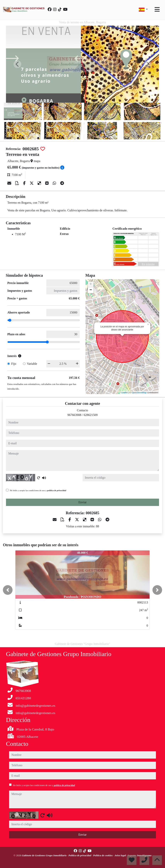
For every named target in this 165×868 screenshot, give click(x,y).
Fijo (14, 364)
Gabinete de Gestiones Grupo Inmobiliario (44, 855)
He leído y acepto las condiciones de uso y (38, 490)
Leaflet (125, 392)
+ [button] (91, 284)
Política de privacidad (80, 855)
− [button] (91, 290)
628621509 (91, 415)
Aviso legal (120, 855)
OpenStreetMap (139, 392)
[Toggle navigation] (157, 9)
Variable (32, 364)
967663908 (74, 415)
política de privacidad (57, 490)
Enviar (82, 502)
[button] (8, 590)
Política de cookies (103, 855)
